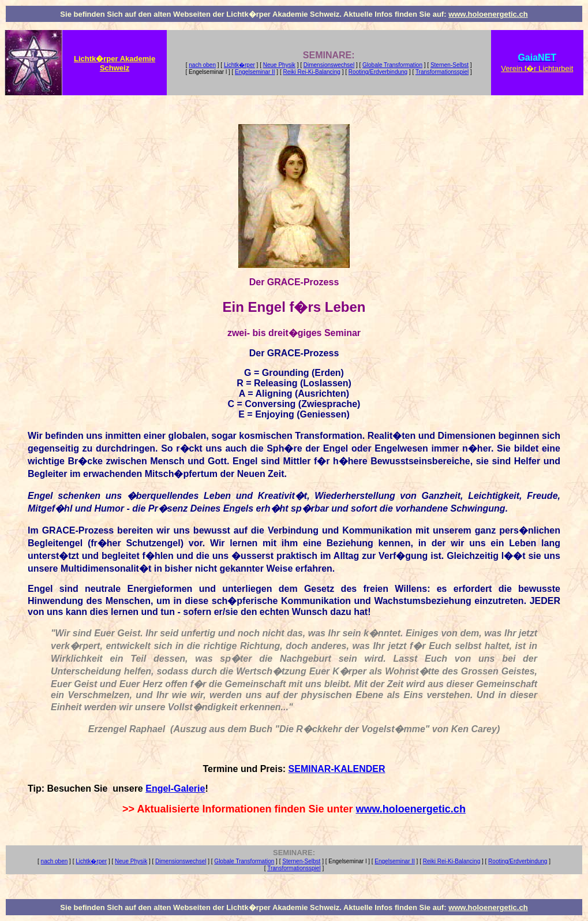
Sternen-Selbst (450, 65)
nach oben (202, 65)
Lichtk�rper (239, 65)
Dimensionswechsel (329, 65)
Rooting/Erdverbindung (378, 72)
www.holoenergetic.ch (488, 14)
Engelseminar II (255, 72)
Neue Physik (279, 65)
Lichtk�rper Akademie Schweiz (115, 63)
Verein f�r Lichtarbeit (537, 68)
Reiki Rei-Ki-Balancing (311, 72)
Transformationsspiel (442, 72)
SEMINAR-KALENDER (337, 769)
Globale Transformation (392, 65)
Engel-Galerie (175, 788)
